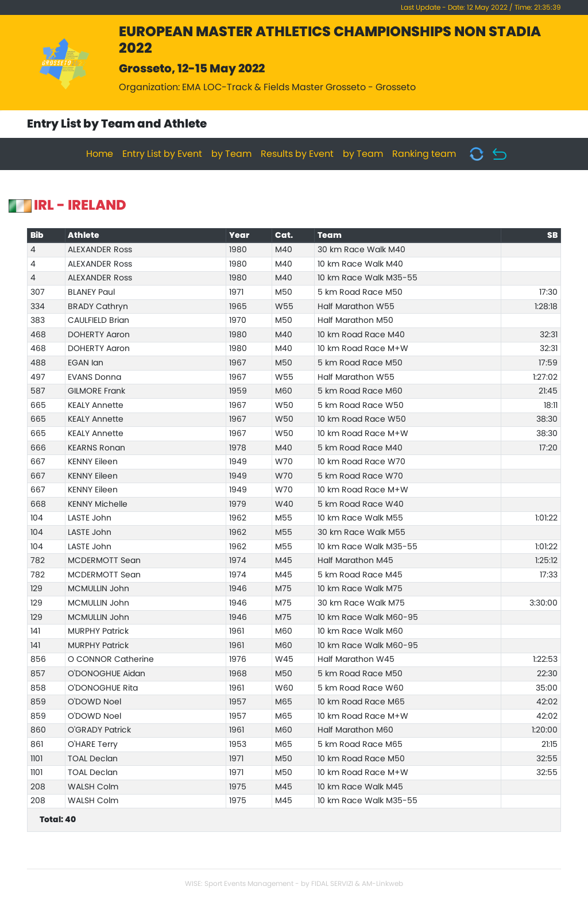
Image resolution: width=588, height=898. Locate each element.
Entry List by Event (162, 154)
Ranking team (424, 154)
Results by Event (297, 154)
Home (100, 154)
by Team (231, 154)
